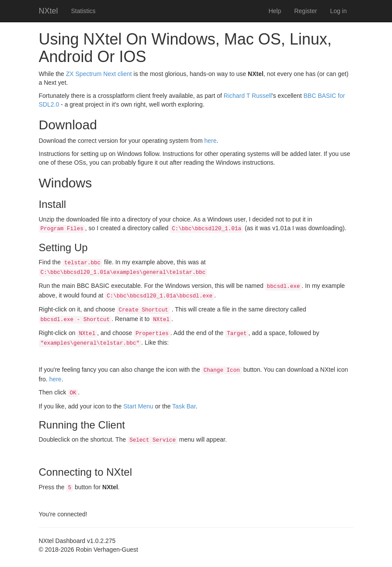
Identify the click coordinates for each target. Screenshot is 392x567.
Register (305, 11)
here (210, 141)
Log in (338, 11)
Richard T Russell (248, 96)
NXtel (49, 11)
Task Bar (184, 406)
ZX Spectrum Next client (99, 74)
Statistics (83, 11)
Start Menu (138, 406)
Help (275, 11)
